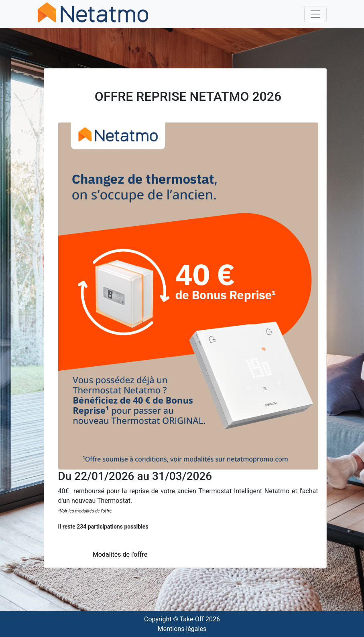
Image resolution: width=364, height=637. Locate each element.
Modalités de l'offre (120, 554)
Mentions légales (182, 629)
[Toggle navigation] (315, 14)
